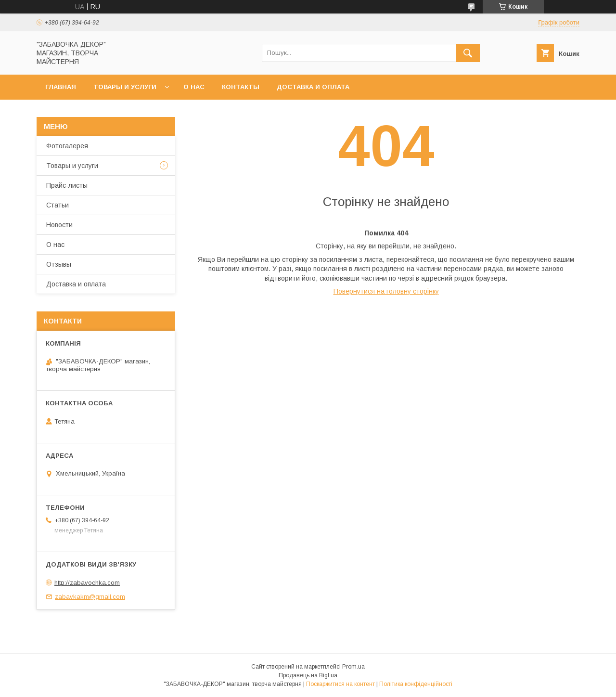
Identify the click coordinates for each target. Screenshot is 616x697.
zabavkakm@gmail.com (90, 597)
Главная (61, 87)
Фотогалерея (67, 146)
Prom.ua (353, 667)
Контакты (241, 87)
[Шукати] (468, 53)
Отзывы (59, 264)
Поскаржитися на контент (340, 684)
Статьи (58, 205)
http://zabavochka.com (87, 583)
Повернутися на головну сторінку (386, 291)
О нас (194, 87)
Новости (59, 225)
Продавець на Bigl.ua (308, 675)
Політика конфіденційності (416, 684)
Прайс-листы (67, 185)
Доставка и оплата (313, 87)
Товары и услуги (125, 87)
